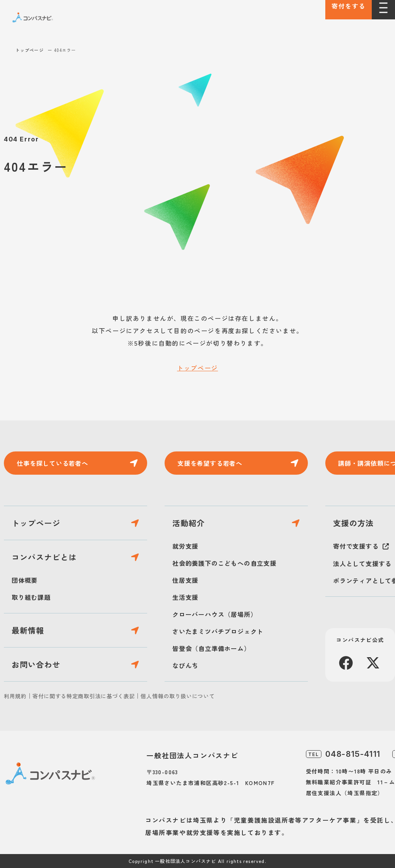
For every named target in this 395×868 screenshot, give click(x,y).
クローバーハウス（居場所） (215, 614)
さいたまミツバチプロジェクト (218, 631)
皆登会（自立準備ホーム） (211, 648)
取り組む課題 (31, 597)
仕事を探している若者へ (52, 463)
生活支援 (185, 597)
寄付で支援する (356, 546)
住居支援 (185, 580)
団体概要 (25, 580)
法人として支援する (362, 563)
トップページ (30, 50)
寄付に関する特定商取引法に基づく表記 (84, 696)
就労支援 (185, 546)
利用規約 (15, 696)
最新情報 (28, 630)
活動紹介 (189, 523)
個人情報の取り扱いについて (178, 696)
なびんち (185, 665)
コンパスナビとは (44, 557)
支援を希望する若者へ (210, 463)
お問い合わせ (36, 664)
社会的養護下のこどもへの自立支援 (224, 563)
